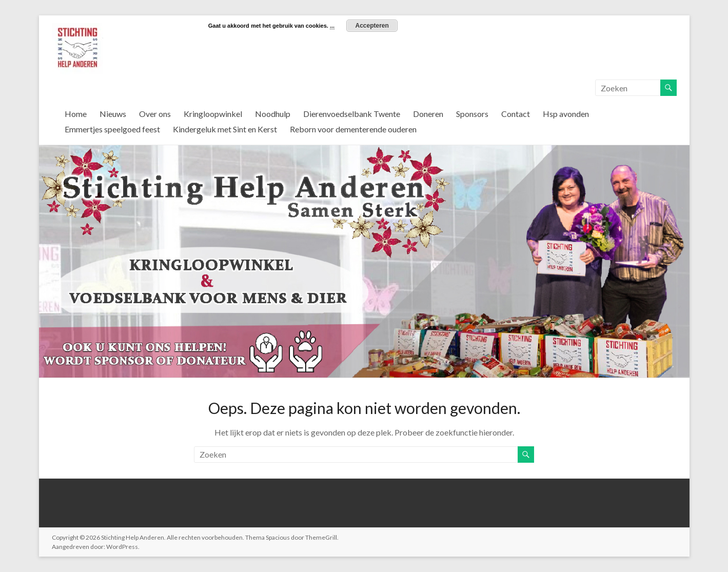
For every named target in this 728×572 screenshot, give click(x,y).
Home (76, 114)
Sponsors (472, 114)
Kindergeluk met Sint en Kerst (225, 129)
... (332, 26)
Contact (516, 114)
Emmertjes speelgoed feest (112, 129)
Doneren (428, 114)
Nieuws (113, 114)
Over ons (155, 114)
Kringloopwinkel (213, 114)
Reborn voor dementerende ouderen (353, 129)
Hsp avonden (566, 114)
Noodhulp (273, 114)
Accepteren (372, 26)
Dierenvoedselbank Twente (352, 114)
